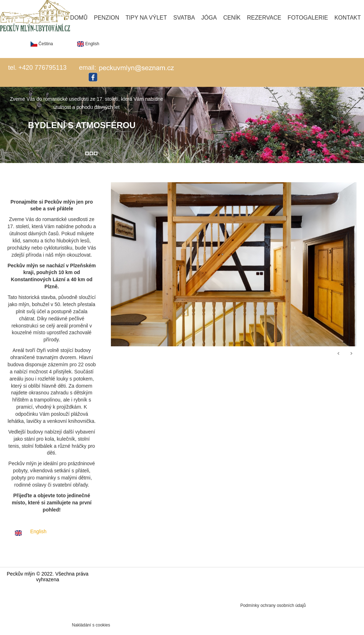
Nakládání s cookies (91, 625)
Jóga (209, 18)
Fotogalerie (308, 18)
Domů (79, 18)
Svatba (184, 18)
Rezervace (264, 18)
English (88, 44)
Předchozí (339, 354)
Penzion (106, 18)
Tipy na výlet (146, 18)
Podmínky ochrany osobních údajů (273, 605)
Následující (351, 354)
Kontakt (348, 18)
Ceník (232, 18)
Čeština (42, 44)
